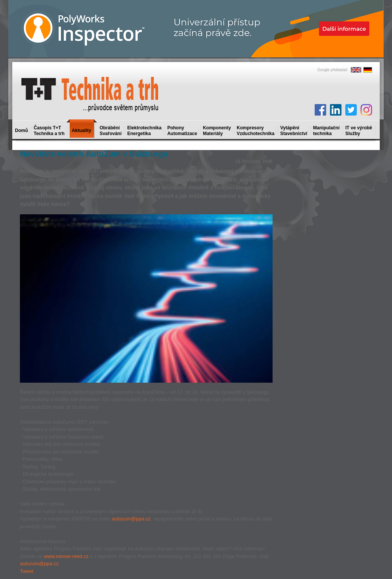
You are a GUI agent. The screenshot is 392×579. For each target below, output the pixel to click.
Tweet (27, 571)
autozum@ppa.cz (131, 519)
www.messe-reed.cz (66, 556)
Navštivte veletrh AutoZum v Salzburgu (94, 154)
